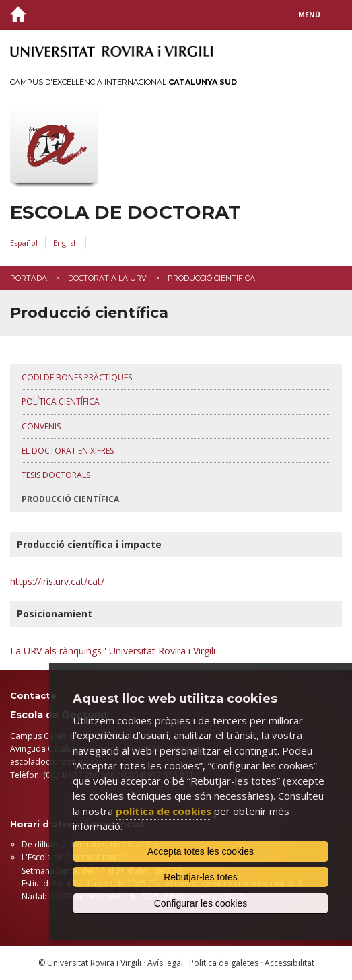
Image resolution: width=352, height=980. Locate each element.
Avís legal (165, 963)
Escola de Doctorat (126, 212)
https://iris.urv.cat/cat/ (57, 581)
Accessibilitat (289, 963)
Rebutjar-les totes (201, 877)
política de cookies (164, 811)
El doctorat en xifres (68, 451)
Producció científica (70, 499)
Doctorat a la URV (107, 278)
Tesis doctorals (56, 475)
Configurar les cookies (201, 903)
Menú (309, 15)
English (66, 243)
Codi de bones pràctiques (77, 377)
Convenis (41, 426)
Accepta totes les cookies (201, 851)
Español (24, 243)
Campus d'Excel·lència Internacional (124, 82)
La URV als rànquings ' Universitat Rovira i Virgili (113, 651)
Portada (29, 278)
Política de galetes (224, 963)
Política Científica (61, 401)
